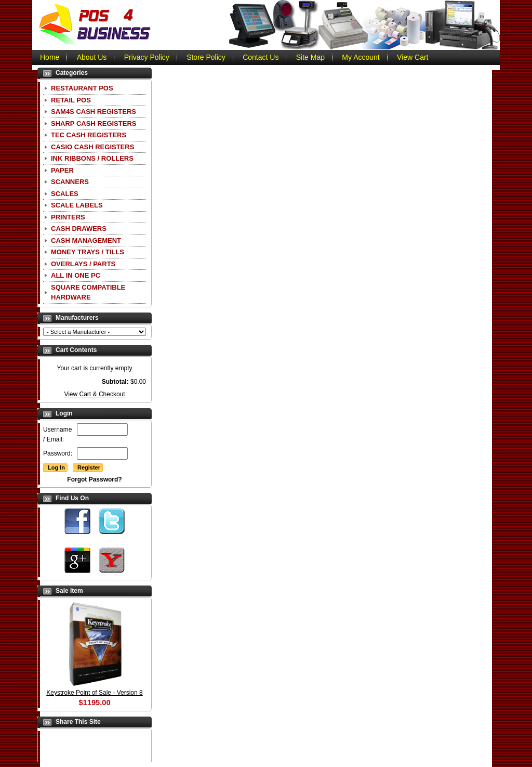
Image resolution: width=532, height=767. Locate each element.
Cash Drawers (79, 229)
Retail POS (71, 100)
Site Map (310, 57)
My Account (361, 57)
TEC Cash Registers (89, 135)
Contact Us (261, 57)
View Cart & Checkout (94, 394)
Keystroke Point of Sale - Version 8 (94, 693)
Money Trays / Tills (88, 252)
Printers (68, 217)
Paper (62, 170)
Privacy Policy (147, 57)
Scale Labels (77, 205)
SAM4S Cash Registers (94, 112)
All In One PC (76, 275)
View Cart (413, 57)
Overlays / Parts (83, 264)
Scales (65, 194)
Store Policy (206, 57)
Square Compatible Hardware (88, 292)
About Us (92, 57)
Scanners (70, 182)
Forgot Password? (94, 479)
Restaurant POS (82, 88)
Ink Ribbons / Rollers (92, 158)
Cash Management (86, 240)
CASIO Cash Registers (92, 147)
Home (50, 57)
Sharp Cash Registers (94, 123)
